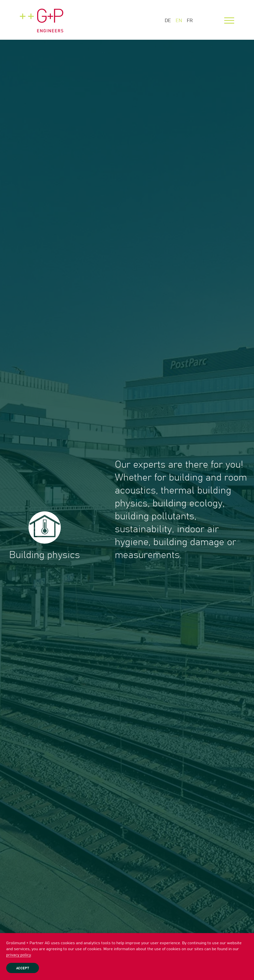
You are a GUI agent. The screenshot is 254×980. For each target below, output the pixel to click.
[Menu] (229, 21)
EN (179, 21)
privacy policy (18, 955)
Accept (23, 968)
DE (168, 21)
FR (190, 21)
